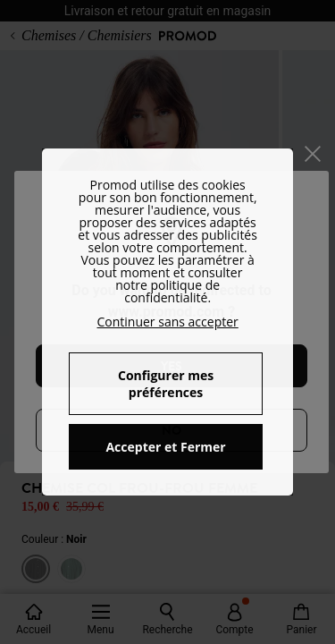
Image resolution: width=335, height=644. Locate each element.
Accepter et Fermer (165, 447)
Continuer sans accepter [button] (167, 322)
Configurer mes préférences (166, 384)
